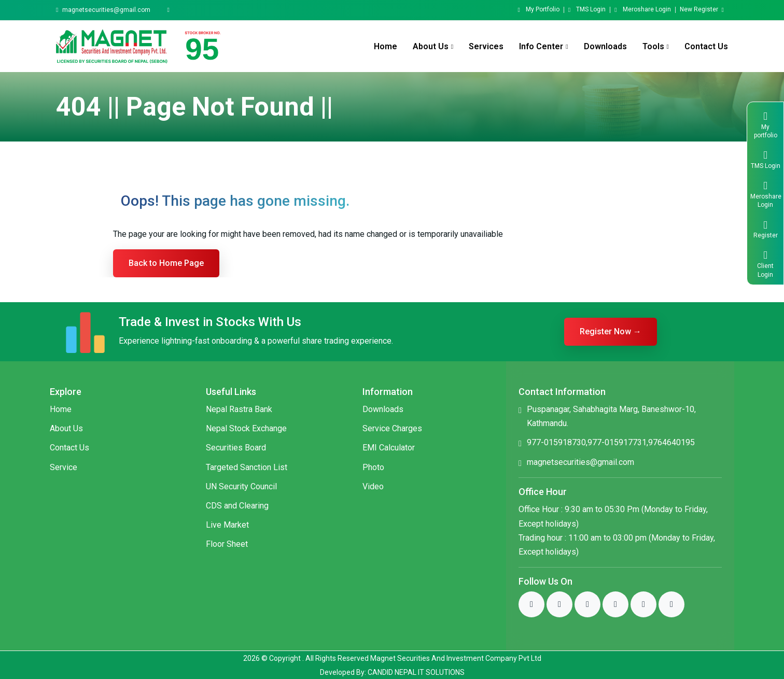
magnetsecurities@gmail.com (106, 10)
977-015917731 (617, 442)
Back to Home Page (166, 263)
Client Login (765, 263)
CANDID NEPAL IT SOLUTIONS (416, 672)
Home (386, 46)
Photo (373, 467)
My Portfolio (538, 10)
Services (486, 46)
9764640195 (671, 442)
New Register (702, 10)
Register (766, 228)
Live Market (227, 525)
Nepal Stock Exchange (246, 428)
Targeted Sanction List (247, 467)
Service (64, 467)
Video (373, 486)
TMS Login (587, 10)
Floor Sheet (227, 544)
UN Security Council (241, 486)
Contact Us (706, 46)
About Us (66, 428)
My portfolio (766, 124)
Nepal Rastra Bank (239, 409)
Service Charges (392, 428)
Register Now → (611, 331)
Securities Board (236, 448)
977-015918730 (556, 442)
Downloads (605, 46)
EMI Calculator (389, 448)
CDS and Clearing (237, 506)
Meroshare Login (642, 10)
